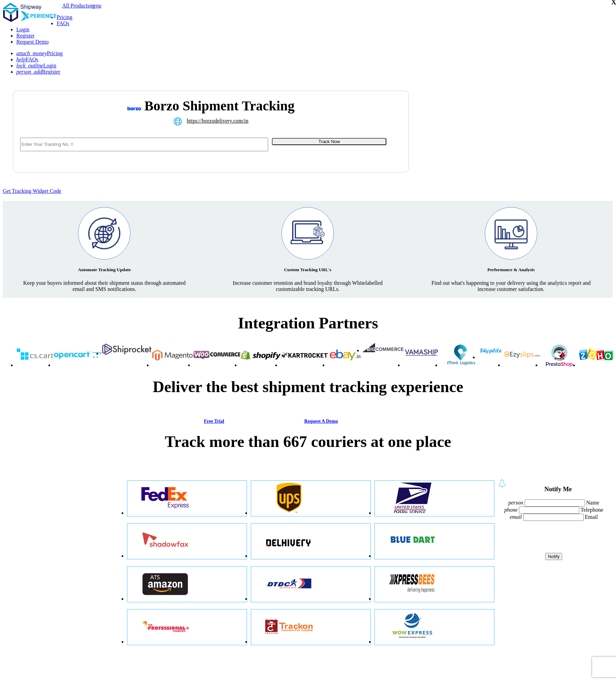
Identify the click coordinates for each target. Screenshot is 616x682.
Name (593, 503)
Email (591, 517)
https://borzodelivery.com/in (218, 121)
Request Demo (33, 42)
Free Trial (214, 421)
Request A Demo (321, 421)
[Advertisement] (475, 140)
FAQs (63, 23)
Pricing (64, 17)
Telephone (592, 510)
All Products (76, 6)
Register (25, 36)
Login (23, 29)
